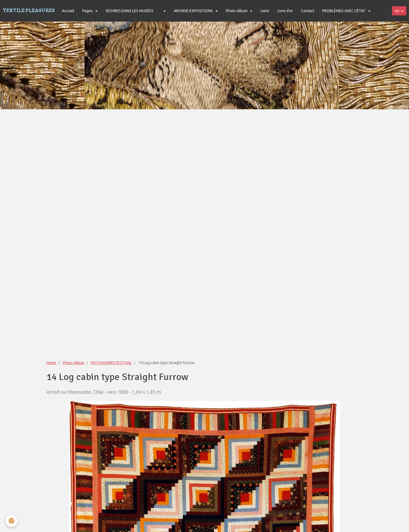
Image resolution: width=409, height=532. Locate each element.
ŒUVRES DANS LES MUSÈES (130, 11)
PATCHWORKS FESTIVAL (111, 363)
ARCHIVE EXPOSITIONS (194, 11)
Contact (308, 11)
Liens (265, 11)
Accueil (68, 11)
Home (51, 363)
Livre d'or (285, 11)
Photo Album (237, 11)
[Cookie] (11, 521)
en (397, 11)
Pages (88, 11)
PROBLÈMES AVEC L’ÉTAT (344, 11)
